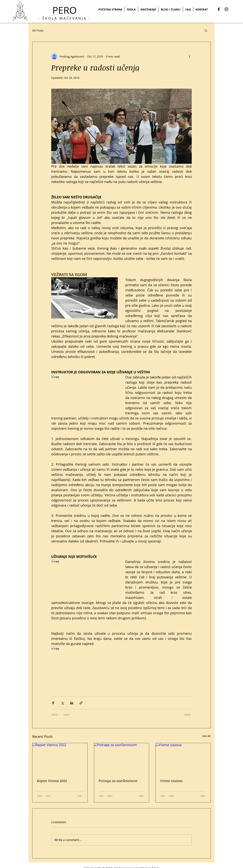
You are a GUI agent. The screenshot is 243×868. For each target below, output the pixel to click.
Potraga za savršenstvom (118, 781)
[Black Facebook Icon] (219, 9)
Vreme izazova (171, 781)
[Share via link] (81, 703)
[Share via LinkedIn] (72, 703)
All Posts (38, 30)
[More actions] (189, 56)
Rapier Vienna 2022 (52, 781)
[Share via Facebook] (53, 703)
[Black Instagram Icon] (226, 9)
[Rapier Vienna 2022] (60, 758)
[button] (206, 30)
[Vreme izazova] (183, 758)
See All (206, 736)
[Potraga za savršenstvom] (122, 758)
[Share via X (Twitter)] (62, 703)
